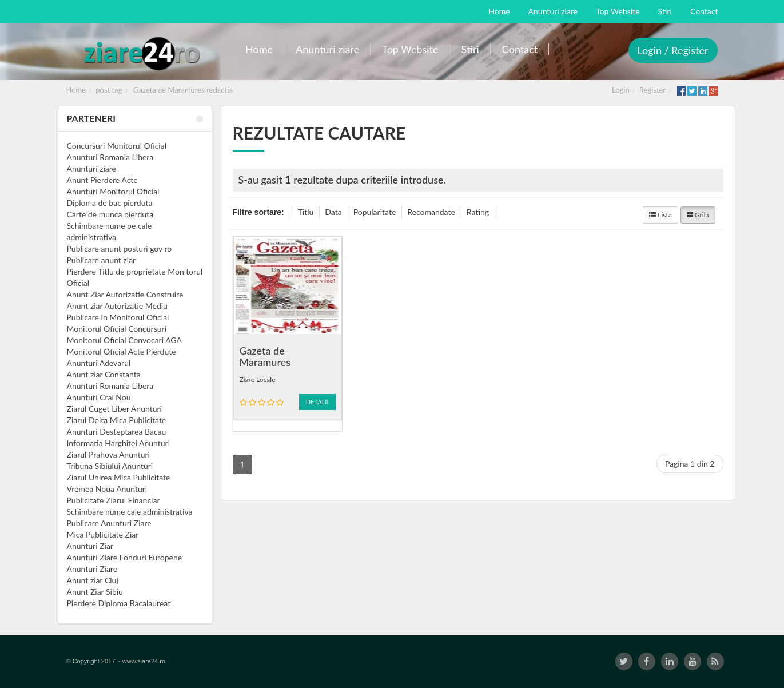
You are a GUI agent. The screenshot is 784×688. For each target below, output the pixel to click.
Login (621, 90)
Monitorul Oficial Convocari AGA (125, 340)
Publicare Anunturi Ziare (109, 523)
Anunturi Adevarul (99, 363)
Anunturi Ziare (92, 569)
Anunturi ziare (92, 168)
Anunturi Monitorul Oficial (113, 191)
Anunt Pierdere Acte (102, 180)
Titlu (306, 212)
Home (76, 90)
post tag (109, 90)
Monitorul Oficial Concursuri (117, 329)
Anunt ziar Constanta (104, 374)
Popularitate (375, 212)
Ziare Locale (258, 379)
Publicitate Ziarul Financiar (114, 500)
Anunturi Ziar (90, 546)
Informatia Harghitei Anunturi (119, 443)
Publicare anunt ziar (102, 260)
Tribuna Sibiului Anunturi (110, 466)
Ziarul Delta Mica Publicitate (117, 420)
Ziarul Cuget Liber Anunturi (114, 409)
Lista (660, 215)
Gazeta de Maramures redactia (183, 90)
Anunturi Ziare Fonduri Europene (125, 557)
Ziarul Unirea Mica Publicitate (119, 477)
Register (652, 90)
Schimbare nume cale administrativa (130, 512)
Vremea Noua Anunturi (107, 489)
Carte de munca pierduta (110, 214)
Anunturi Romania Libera (110, 157)
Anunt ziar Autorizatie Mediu (117, 306)
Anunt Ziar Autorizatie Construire (125, 294)
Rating (478, 212)
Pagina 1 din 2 (690, 464)
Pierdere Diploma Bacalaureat (119, 603)
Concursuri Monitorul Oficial (117, 146)
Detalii (317, 402)
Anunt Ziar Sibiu (95, 592)
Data (333, 212)
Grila (698, 215)
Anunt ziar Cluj (93, 580)
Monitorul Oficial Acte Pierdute (122, 351)
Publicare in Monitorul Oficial (118, 317)
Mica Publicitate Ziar (103, 534)
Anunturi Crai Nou (99, 397)
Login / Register (673, 50)
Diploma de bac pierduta (110, 203)
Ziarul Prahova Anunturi (108, 454)
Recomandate (431, 212)
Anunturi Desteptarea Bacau (117, 432)
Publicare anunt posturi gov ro (120, 248)
